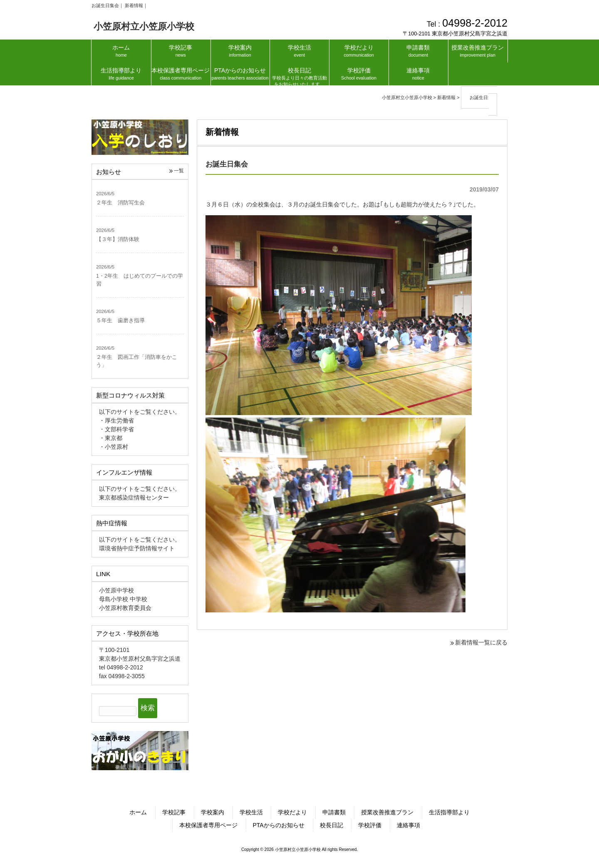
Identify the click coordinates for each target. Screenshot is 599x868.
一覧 (179, 171)
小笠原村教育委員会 (125, 608)
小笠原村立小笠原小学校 (144, 26)
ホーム (138, 812)
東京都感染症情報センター (134, 497)
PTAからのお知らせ (279, 825)
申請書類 (334, 812)
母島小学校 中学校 (123, 599)
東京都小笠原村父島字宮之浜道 (140, 659)
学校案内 (213, 812)
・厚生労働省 (116, 420)
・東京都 (111, 438)
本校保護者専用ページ (208, 825)
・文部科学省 (116, 429)
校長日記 (332, 825)
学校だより (292, 812)
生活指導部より (449, 812)
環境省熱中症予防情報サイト (137, 548)
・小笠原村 (114, 447)
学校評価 (370, 825)
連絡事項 (408, 825)
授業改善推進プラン (387, 812)
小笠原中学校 (116, 590)
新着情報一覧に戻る (481, 642)
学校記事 (174, 812)
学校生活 (251, 812)
